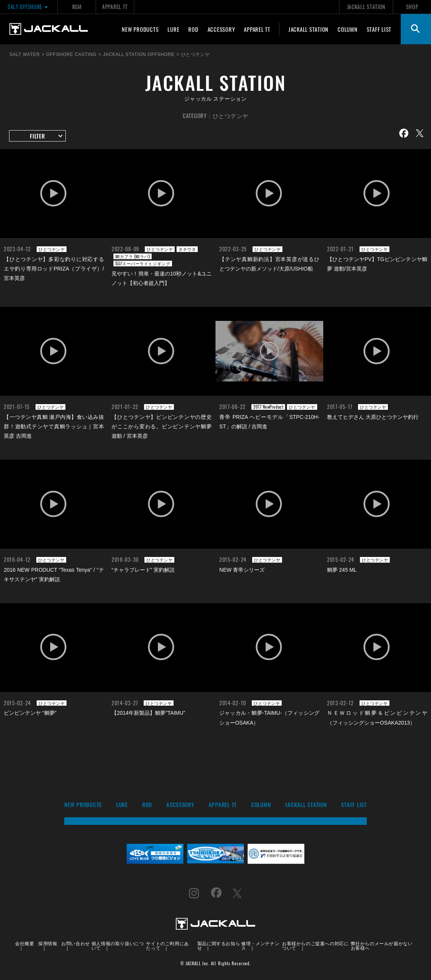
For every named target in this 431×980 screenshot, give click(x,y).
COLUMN (348, 29)
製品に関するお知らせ (219, 945)
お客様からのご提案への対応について (315, 945)
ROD (193, 29)
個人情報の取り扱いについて (118, 945)
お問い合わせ (76, 943)
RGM (77, 7)
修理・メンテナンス (260, 945)
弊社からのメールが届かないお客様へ (382, 945)
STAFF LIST (379, 29)
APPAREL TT (115, 7)
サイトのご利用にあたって (167, 945)
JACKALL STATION (366, 7)
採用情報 (48, 943)
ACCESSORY (221, 29)
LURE (173, 29)
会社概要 (25, 943)
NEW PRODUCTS (140, 29)
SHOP (412, 7)
